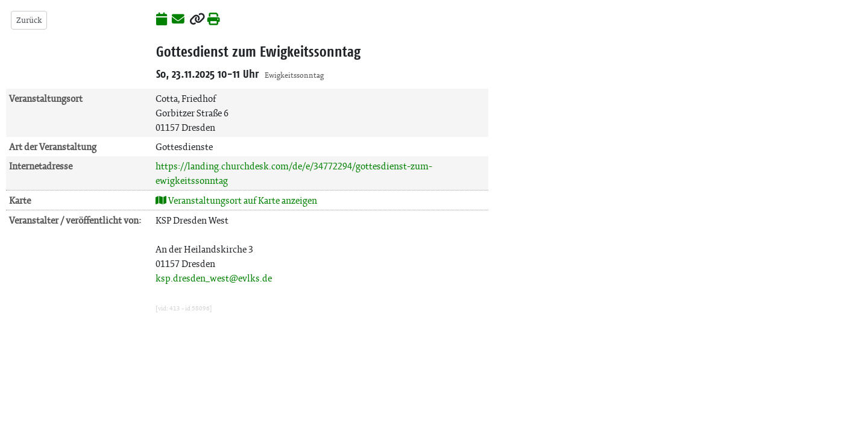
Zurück (29, 20)
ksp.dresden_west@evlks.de (214, 278)
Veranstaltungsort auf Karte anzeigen (236, 200)
